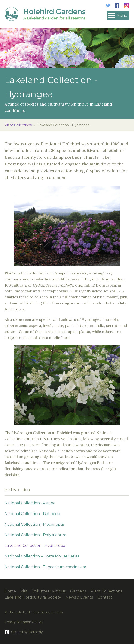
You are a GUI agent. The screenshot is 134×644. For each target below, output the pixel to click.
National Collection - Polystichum (35, 535)
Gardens (78, 591)
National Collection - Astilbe (30, 503)
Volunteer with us (49, 591)
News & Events (79, 597)
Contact (105, 597)
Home (10, 591)
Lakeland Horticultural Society (33, 597)
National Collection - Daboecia (32, 514)
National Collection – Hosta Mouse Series (42, 556)
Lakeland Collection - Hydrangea (35, 546)
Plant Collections (18, 125)
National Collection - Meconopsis (35, 524)
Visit (24, 591)
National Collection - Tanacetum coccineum (45, 567)
